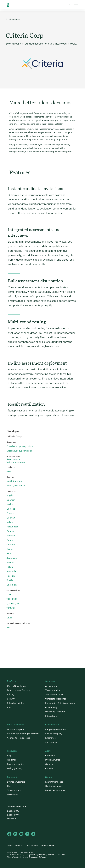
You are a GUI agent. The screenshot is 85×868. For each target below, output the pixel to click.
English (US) (14, 811)
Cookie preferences (15, 845)
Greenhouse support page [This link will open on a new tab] (19, 451)
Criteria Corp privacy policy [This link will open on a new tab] (20, 446)
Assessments (13, 459)
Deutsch (11, 819)
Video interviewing (16, 462)
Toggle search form (70, 5)
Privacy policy (33, 845)
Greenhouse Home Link (8, 5)
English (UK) (14, 815)
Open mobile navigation (76, 5)
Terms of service (48, 845)
